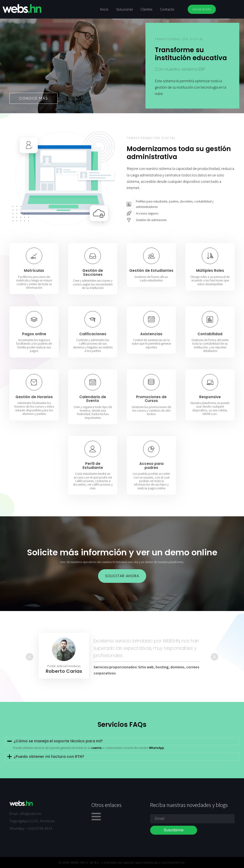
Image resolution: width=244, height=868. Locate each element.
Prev (30, 657)
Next (214, 657)
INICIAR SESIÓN (202, 9)
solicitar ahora (122, 576)
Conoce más (34, 98)
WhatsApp (156, 748)
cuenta (96, 748)
